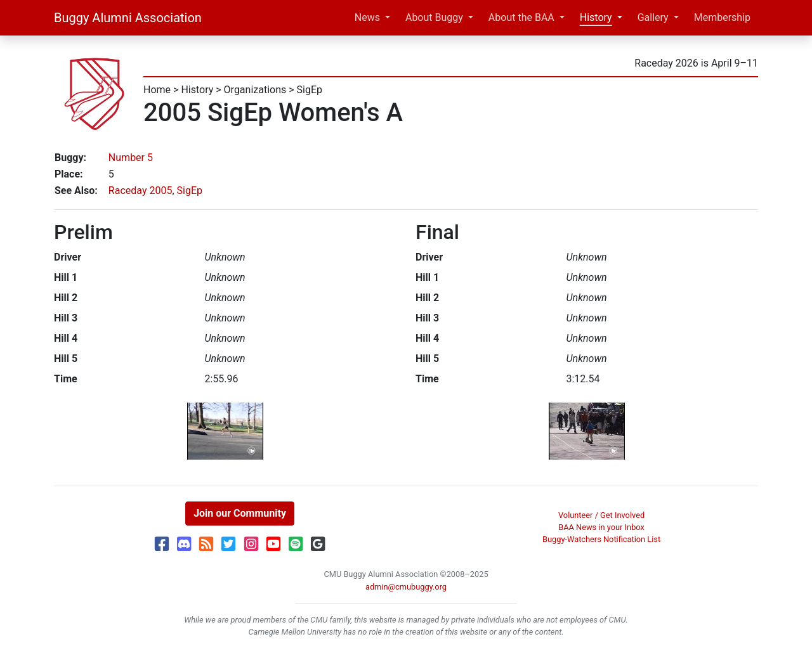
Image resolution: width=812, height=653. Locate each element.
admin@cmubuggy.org (406, 587)
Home (157, 90)
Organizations (255, 90)
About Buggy (434, 17)
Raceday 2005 (141, 191)
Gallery (653, 17)
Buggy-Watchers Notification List (601, 539)
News (367, 17)
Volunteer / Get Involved (601, 515)
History (596, 17)
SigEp (310, 90)
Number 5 (131, 158)
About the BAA (521, 17)
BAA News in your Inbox (601, 527)
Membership (722, 17)
